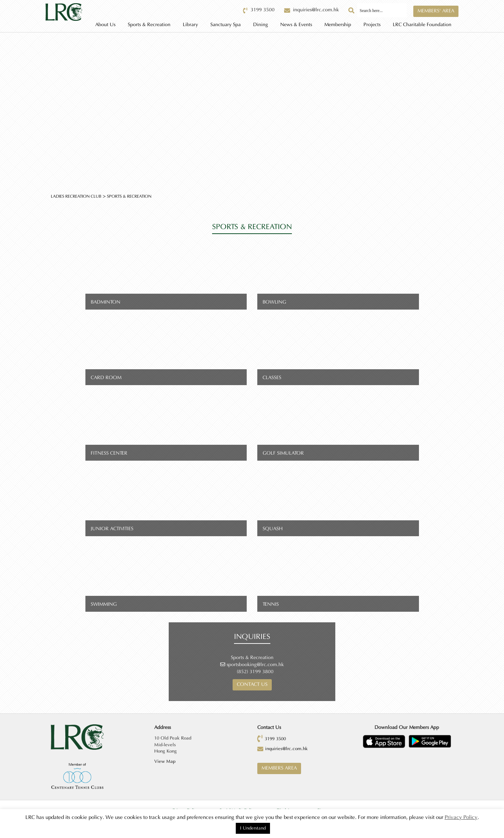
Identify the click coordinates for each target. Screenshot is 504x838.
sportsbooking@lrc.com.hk (255, 665)
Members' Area (436, 11)
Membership (338, 25)
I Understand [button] (253, 828)
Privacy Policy (461, 817)
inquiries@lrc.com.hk (286, 749)
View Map (165, 761)
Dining (260, 25)
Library (190, 25)
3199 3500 (275, 739)
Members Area (279, 768)
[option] (252, 106)
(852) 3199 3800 (255, 672)
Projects (372, 25)
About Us (105, 25)
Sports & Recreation (149, 25)
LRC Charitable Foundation (422, 25)
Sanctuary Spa (226, 25)
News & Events (296, 25)
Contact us (252, 684)
